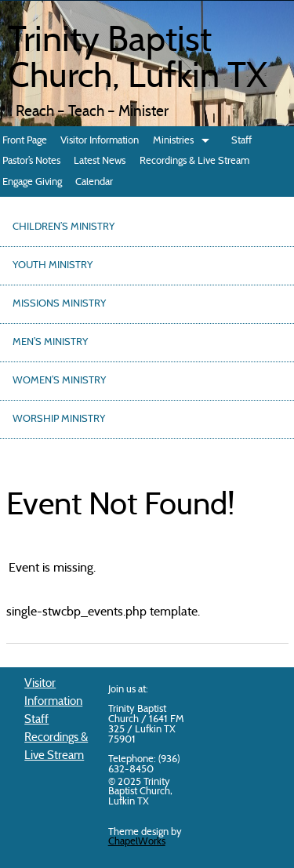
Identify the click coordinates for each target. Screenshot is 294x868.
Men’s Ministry (50, 343)
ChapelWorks (137, 842)
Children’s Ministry (64, 227)
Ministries (173, 141)
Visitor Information (100, 141)
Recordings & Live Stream (194, 161)
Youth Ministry (53, 266)
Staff (241, 141)
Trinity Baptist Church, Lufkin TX (138, 60)
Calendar (94, 182)
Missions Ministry (59, 304)
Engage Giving (32, 182)
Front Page (25, 141)
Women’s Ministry (59, 381)
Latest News (100, 161)
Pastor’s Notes (31, 161)
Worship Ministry (59, 419)
